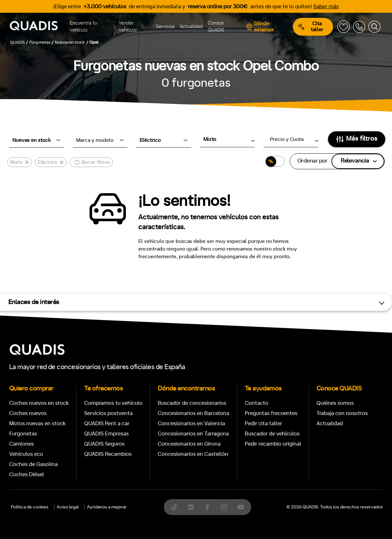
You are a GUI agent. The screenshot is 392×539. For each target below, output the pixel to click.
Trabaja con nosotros (342, 413)
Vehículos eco (26, 454)
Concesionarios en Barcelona (193, 413)
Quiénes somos (335, 403)
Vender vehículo (128, 27)
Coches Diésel (27, 474)
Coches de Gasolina (33, 464)
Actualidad (191, 27)
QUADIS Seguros (104, 444)
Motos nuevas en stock (37, 423)
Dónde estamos (260, 27)
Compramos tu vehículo (113, 403)
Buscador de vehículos (272, 434)
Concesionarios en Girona (189, 444)
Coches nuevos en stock (39, 403)
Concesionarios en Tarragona (193, 434)
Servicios (165, 27)
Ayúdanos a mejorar (107, 507)
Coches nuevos (28, 413)
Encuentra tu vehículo (83, 27)
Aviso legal (68, 507)
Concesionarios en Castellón (193, 454)
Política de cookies (30, 507)
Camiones (22, 444)
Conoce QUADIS (216, 27)
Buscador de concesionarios (192, 403)
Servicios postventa (108, 413)
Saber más (326, 7)
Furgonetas (23, 434)
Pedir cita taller (263, 423)
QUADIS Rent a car (107, 423)
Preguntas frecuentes (271, 413)
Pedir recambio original (273, 444)
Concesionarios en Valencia (191, 423)
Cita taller (311, 27)
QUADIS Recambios (108, 454)
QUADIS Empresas (106, 434)
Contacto (257, 403)
